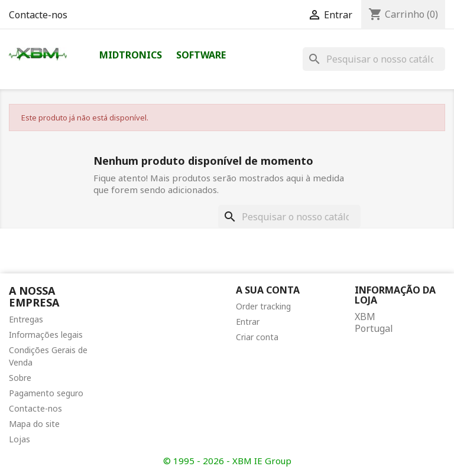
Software (201, 55)
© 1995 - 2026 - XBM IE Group (227, 461)
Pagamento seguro (46, 393)
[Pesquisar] (374, 59)
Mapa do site (34, 424)
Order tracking (263, 306)
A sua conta (268, 290)
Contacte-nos (38, 15)
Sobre (20, 378)
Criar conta (257, 337)
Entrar (248, 322)
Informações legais (46, 335)
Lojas (20, 439)
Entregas (26, 319)
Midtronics (131, 55)
